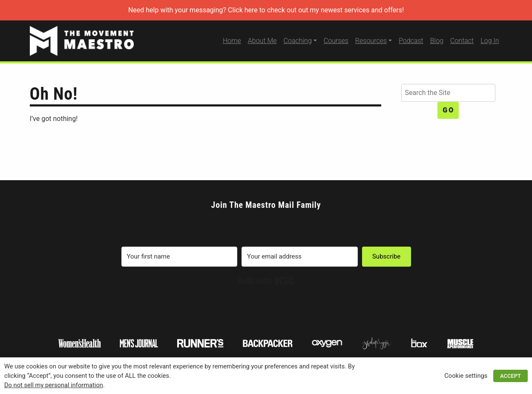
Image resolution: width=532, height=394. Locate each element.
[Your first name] (180, 257)
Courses (336, 41)
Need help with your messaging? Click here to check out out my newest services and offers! (266, 10)
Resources (371, 41)
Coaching (298, 41)
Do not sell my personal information (54, 385)
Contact (462, 41)
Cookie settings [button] (466, 376)
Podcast (411, 41)
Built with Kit (266, 281)
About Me (262, 41)
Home (232, 41)
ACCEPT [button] (510, 376)
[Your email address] (300, 257)
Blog (437, 41)
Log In (490, 41)
